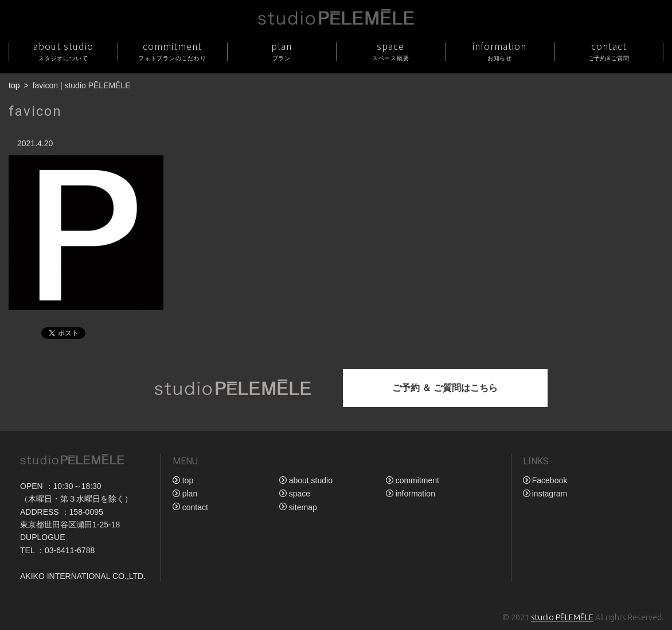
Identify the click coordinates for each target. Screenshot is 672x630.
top (14, 85)
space (390, 51)
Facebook (550, 480)
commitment (172, 51)
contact (609, 51)
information (499, 51)
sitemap (303, 507)
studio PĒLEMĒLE (562, 617)
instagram (550, 494)
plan (282, 51)
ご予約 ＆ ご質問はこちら (445, 388)
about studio (63, 51)
